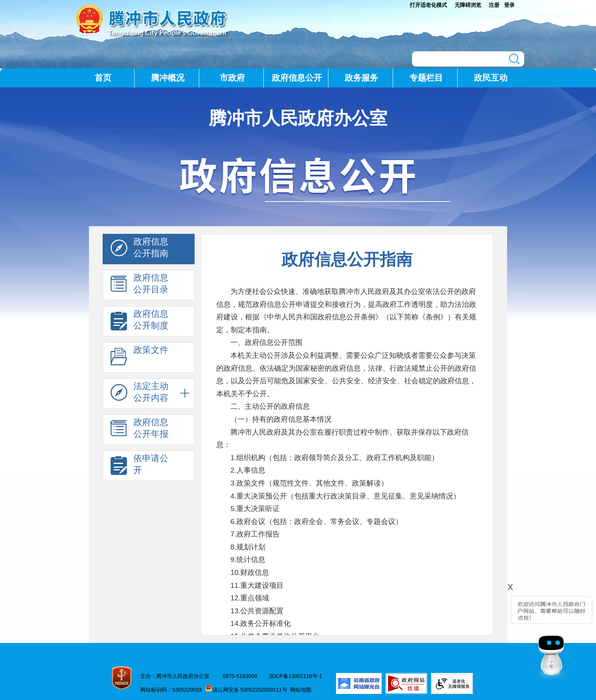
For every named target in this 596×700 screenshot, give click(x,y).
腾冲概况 (168, 78)
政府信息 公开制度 (139, 322)
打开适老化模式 (428, 5)
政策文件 (139, 358)
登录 (509, 5)
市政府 (232, 78)
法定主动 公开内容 (139, 394)
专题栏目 (426, 78)
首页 (103, 78)
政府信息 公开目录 (139, 286)
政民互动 (491, 78)
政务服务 (361, 78)
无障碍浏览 (468, 5)
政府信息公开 (297, 78)
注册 (494, 5)
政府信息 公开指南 (139, 249)
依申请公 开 (139, 466)
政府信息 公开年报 (139, 430)
